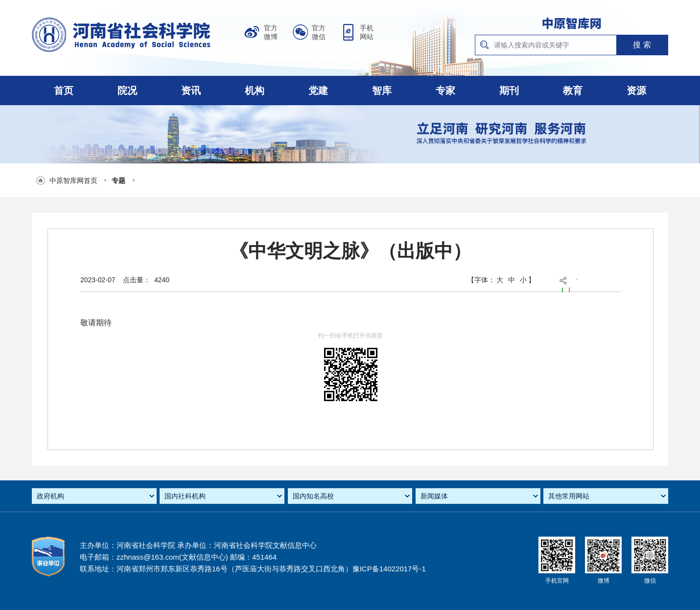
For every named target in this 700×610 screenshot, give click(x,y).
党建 (318, 90)
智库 (382, 90)
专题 (118, 181)
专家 (445, 90)
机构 (255, 90)
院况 (127, 90)
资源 (636, 90)
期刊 (509, 90)
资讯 (191, 90)
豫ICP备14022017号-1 (389, 569)
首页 (64, 90)
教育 (573, 90)
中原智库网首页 (73, 181)
